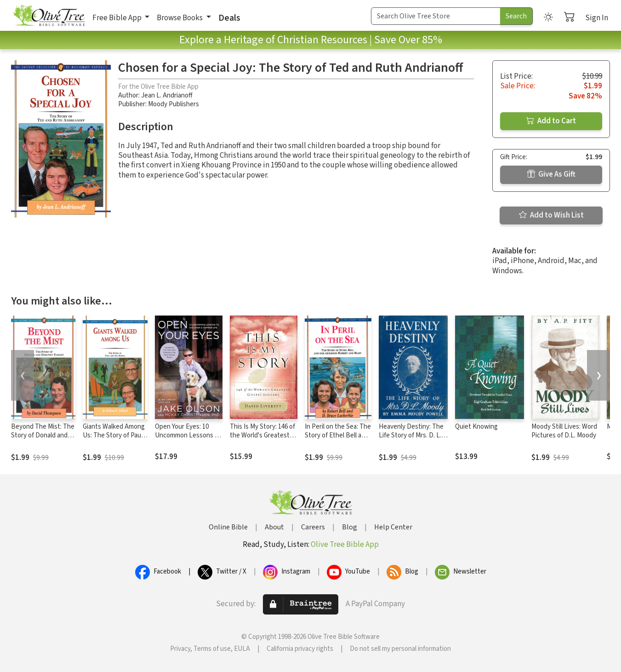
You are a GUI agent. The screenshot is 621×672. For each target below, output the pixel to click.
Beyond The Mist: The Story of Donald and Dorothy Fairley (43, 435)
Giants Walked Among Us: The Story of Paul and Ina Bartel (114, 435)
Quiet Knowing (476, 427)
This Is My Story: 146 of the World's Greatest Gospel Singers (262, 435)
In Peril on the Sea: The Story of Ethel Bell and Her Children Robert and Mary (338, 440)
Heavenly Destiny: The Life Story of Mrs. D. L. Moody (411, 435)
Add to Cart (551, 121)
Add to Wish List (551, 215)
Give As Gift (551, 174)
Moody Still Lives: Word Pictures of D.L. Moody (564, 431)
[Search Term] (436, 16)
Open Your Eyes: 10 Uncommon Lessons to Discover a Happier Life (188, 435)
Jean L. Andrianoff (167, 95)
